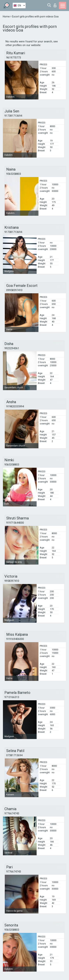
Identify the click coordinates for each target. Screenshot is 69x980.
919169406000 (15, 639)
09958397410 (14, 290)
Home (7, 17)
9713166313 (12, 697)
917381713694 (13, 116)
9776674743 (12, 813)
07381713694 (14, 755)
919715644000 (15, 523)
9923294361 (12, 348)
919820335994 (15, 406)
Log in (55, 5)
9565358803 (14, 174)
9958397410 (12, 581)
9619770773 (14, 58)
